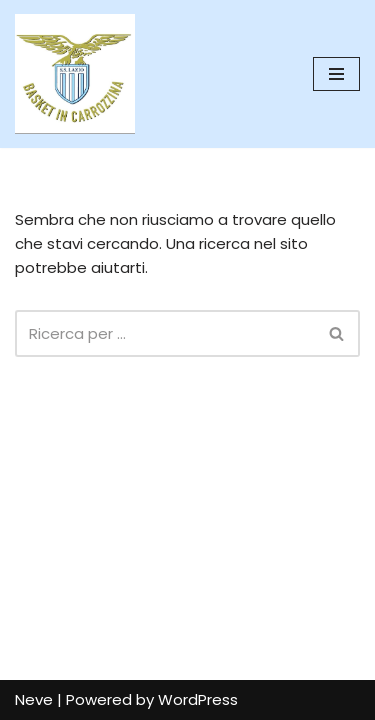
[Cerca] (165, 333)
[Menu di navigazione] (336, 74)
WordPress (198, 699)
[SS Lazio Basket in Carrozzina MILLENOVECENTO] (75, 74)
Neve (34, 699)
